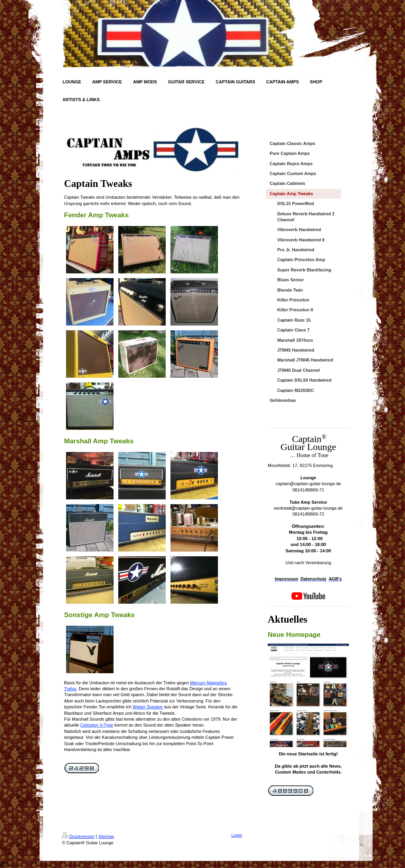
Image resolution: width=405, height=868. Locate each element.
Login (237, 835)
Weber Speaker (148, 707)
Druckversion (78, 836)
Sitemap (106, 836)
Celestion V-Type (97, 725)
